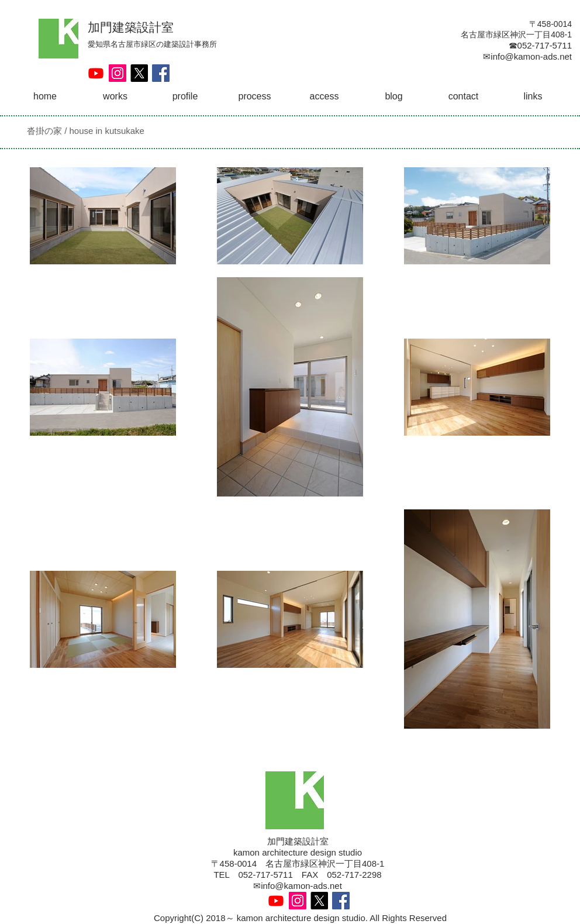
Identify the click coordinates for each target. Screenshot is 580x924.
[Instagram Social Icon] (118, 73)
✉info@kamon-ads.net (298, 886)
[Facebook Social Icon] (161, 73)
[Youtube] (96, 73)
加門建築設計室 (131, 27)
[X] (139, 73)
